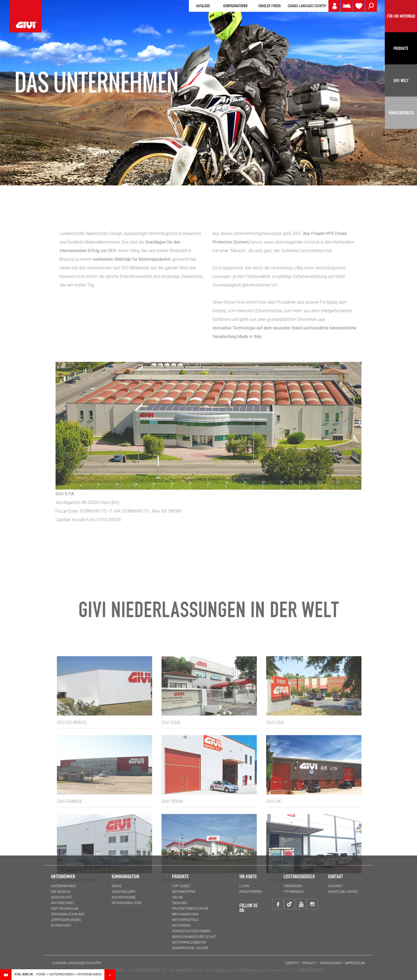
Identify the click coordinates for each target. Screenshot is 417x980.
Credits (292, 963)
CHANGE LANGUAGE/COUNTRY (307, 6)
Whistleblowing (343, 892)
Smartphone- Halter (190, 948)
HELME (178, 897)
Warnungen (331, 963)
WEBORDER (293, 886)
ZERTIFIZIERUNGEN (66, 920)
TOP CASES (181, 886)
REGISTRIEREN (251, 892)
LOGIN (244, 886)
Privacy (309, 963)
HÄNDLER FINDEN (270, 6)
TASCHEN (180, 903)
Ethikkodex (61, 925)
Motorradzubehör (189, 942)
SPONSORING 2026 (127, 903)
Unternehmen (61, 974)
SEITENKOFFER (184, 892)
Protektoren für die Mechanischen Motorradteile (190, 914)
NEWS (116, 886)
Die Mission (61, 892)
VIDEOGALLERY (124, 892)
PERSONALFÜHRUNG (68, 914)
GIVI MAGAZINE (124, 897)
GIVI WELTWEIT (63, 903)
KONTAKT (336, 886)
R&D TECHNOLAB (65, 908)
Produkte (180, 876)
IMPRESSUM (355, 963)
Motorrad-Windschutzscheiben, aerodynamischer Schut (194, 931)
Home (41, 974)
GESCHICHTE (61, 897)
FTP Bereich (294, 892)
